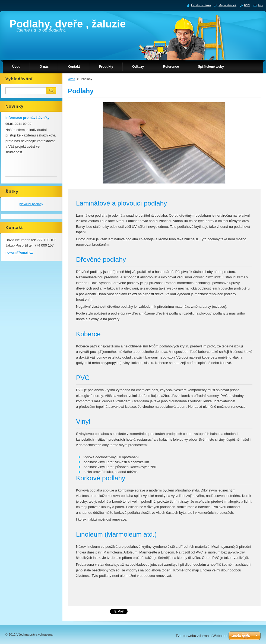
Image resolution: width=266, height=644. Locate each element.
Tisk (260, 5)
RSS (247, 5)
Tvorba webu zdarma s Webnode (202, 636)
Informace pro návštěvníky (27, 118)
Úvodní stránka (201, 5)
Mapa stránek (227, 5)
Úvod (72, 79)
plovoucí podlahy (31, 204)
